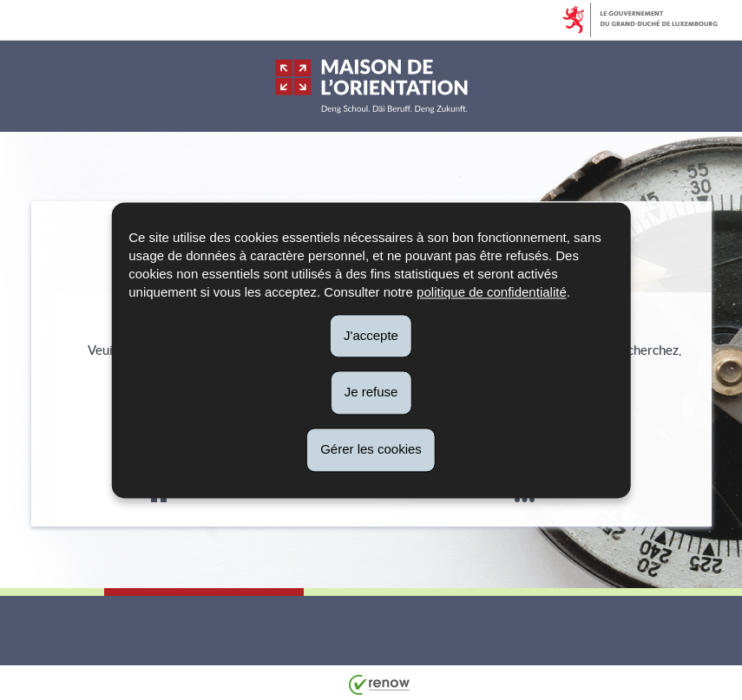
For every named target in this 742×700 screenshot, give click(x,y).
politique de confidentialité (492, 292)
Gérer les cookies (371, 449)
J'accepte (371, 335)
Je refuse (371, 393)
